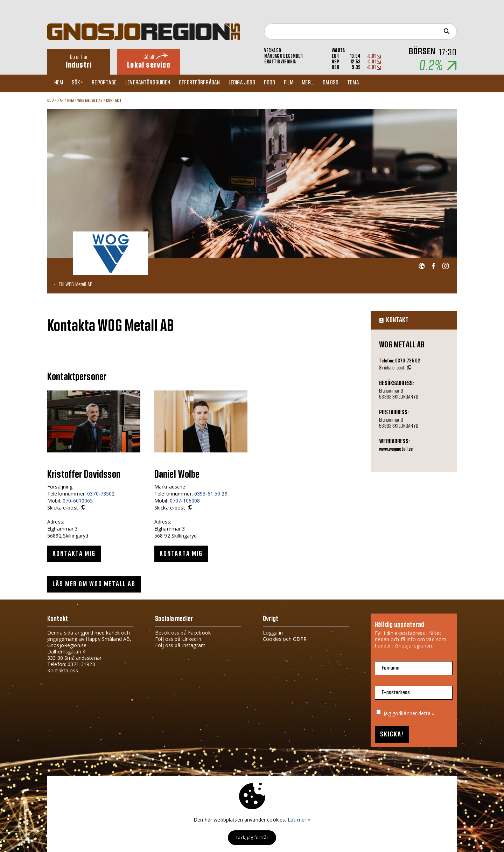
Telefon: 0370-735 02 (400, 361)
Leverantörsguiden (154, 83)
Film (302, 83)
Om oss (347, 83)
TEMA (371, 83)
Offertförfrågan (207, 83)
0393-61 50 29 (211, 494)
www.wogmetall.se (396, 449)
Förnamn (391, 668)
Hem (60, 83)
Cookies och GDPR (285, 639)
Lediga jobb (251, 83)
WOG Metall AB (90, 101)
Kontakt (114, 101)
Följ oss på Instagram (180, 645)
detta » (426, 713)
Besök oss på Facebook (183, 633)
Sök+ (81, 83)
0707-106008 (185, 501)
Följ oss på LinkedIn (178, 639)
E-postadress (396, 692)
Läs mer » (299, 820)
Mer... (323, 83)
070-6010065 (78, 501)
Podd (281, 83)
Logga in (273, 633)
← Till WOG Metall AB (73, 284)
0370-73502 (101, 494)
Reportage (109, 83)
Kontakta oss (63, 670)
